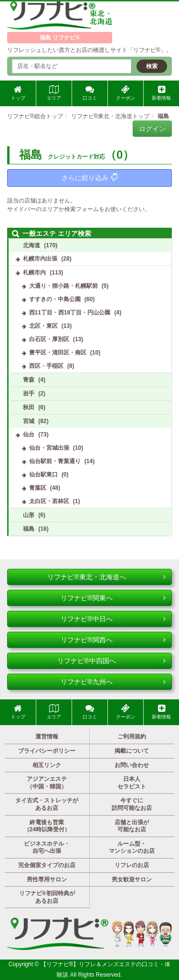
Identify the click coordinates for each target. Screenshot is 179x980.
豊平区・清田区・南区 (58, 353)
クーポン (126, 93)
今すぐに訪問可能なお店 (132, 804)
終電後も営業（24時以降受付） (47, 826)
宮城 (29, 421)
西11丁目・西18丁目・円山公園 (70, 313)
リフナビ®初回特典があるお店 (47, 897)
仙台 (29, 434)
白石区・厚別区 (49, 339)
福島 (29, 529)
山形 (29, 515)
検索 (152, 66)
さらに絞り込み (89, 177)
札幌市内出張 (40, 259)
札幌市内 (34, 273)
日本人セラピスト (132, 783)
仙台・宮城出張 (49, 448)
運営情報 (47, 737)
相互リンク (47, 765)
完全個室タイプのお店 (47, 865)
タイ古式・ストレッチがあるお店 (47, 804)
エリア (54, 93)
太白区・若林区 (49, 501)
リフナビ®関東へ (113, 598)
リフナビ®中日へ (113, 619)
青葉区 (38, 488)
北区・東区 (43, 326)
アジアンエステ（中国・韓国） (47, 783)
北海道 (32, 245)
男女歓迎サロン (132, 879)
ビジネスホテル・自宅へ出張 (47, 848)
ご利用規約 (132, 737)
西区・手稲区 (46, 366)
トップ (18, 93)
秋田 (29, 407)
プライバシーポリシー (47, 751)
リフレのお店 (132, 865)
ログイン (152, 129)
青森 (29, 380)
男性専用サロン (47, 879)
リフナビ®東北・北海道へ (106, 577)
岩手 (29, 394)
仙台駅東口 (43, 475)
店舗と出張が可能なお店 (132, 826)
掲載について (132, 751)
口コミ (90, 93)
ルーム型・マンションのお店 (132, 848)
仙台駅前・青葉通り (55, 461)
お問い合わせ (132, 765)
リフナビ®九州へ (113, 682)
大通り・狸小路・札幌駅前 (63, 286)
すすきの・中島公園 (55, 299)
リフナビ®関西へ (113, 640)
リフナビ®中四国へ (111, 661)
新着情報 (161, 93)
